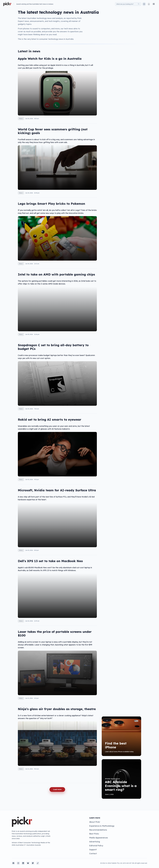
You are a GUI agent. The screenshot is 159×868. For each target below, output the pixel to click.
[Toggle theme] (144, 4)
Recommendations (98, 830)
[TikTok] (38, 863)
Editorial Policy (96, 846)
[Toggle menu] (154, 4)
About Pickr (95, 822)
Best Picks (94, 834)
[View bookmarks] (149, 4)
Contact (93, 853)
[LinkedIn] (23, 863)
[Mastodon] (33, 863)
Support (93, 850)
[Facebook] (13, 863)
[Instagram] (18, 863)
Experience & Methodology (102, 826)
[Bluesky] (28, 863)
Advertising (95, 842)
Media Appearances (99, 838)
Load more (57, 789)
